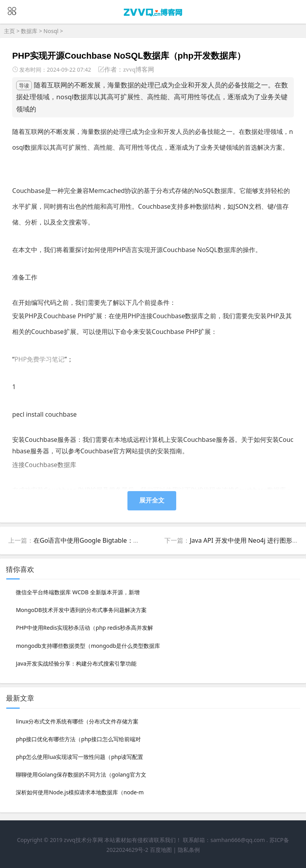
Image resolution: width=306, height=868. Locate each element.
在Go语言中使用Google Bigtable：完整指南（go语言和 (112, 540)
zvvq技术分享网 (83, 840)
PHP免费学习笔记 (40, 359)
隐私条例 (189, 850)
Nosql (51, 31)
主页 (9, 31)
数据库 (29, 31)
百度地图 (161, 850)
